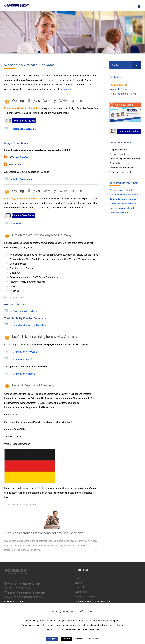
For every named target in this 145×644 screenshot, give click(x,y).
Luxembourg (18, 407)
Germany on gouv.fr (23, 359)
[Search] (137, 65)
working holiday (12, 80)
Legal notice (81, 587)
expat (47, 108)
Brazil (80, 255)
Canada (87, 255)
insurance (85, 76)
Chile (28, 259)
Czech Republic (38, 403)
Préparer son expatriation (122, 190)
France (8, 407)
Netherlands (48, 407)
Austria (50, 403)
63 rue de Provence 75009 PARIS (24, 584)
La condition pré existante (122, 208)
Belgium (30, 407)
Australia (60, 255)
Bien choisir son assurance (123, 199)
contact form (68, 89)
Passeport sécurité (119, 213)
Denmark (17, 403)
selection (67, 80)
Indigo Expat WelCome (24, 129)
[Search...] (121, 65)
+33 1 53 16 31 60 (118, 85)
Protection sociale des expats (124, 195)
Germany (9, 394)
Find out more (93, 639)
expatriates (59, 150)
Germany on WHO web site (26, 352)
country (64, 394)
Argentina (70, 255)
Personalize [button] (80, 639)
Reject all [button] (66, 639)
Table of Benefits (20, 157)
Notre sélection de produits (123, 204)
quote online (63, 113)
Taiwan (82, 259)
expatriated (22, 76)
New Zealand (71, 259)
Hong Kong (50, 259)
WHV (48, 76)
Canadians (19, 259)
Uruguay (91, 259)
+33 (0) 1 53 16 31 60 (17, 588)
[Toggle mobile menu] (139, 7)
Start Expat (82, 199)
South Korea (38, 259)
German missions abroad (25, 311)
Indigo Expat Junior (23, 179)
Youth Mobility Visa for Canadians (30, 325)
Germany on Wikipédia (24, 374)
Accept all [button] (52, 639)
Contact (78, 583)
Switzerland (80, 243)
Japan (60, 259)
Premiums (16, 165)
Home (78, 578)
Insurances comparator (86, 596)
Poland (26, 403)
